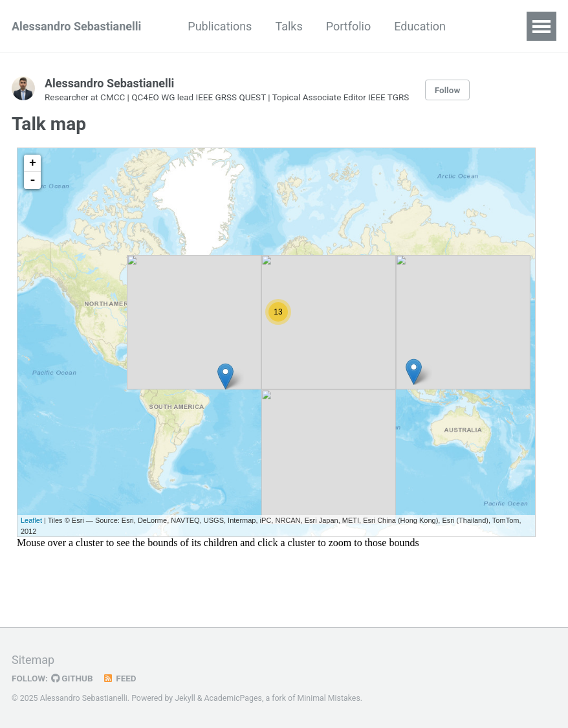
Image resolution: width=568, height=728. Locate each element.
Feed (120, 678)
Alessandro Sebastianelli (76, 26)
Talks (289, 26)
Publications (220, 26)
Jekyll (185, 698)
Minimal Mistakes (329, 698)
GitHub (72, 678)
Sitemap (33, 660)
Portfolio (348, 26)
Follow (448, 90)
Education (420, 26)
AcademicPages (233, 698)
